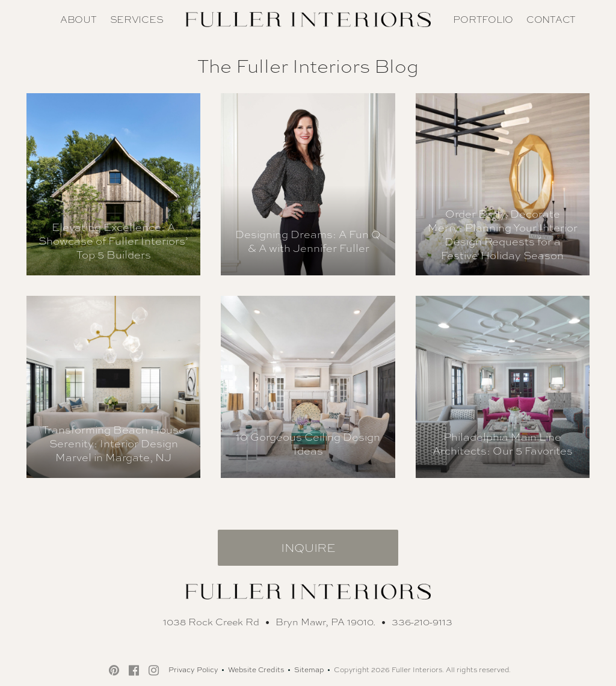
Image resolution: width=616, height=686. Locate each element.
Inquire (308, 548)
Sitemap (309, 670)
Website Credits (256, 670)
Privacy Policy (193, 670)
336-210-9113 (422, 622)
